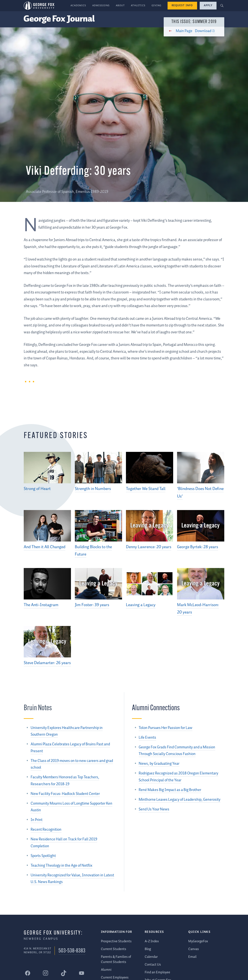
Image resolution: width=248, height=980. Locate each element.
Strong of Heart (37, 489)
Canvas (194, 949)
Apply (208, 5)
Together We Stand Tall (146, 489)
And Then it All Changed (45, 547)
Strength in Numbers (93, 489)
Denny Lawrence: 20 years (149, 547)
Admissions (101, 5)
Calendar (151, 957)
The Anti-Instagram (41, 605)
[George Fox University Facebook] (28, 973)
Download (202, 31)
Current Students (114, 949)
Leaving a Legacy (141, 605)
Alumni (106, 970)
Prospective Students (116, 941)
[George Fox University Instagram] (46, 973)
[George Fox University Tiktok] (64, 973)
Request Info (182, 5)
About (120, 5)
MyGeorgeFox (198, 941)
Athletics (138, 5)
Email (192, 957)
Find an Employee (157, 972)
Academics (78, 5)
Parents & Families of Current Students (116, 959)
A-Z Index (152, 941)
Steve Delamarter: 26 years (47, 663)
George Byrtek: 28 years (198, 547)
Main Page (183, 31)
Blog (148, 949)
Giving (157, 5)
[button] (222, 6)
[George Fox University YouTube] (82, 973)
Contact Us (153, 965)
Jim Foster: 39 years (92, 605)
